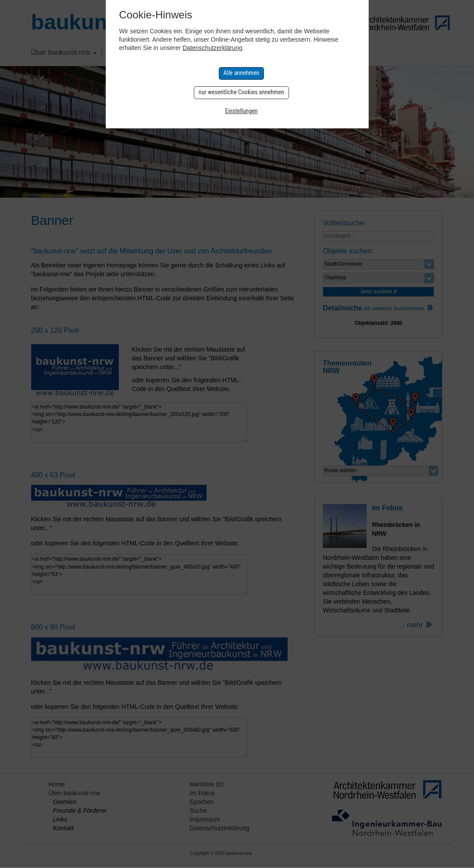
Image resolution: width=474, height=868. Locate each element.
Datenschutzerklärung (212, 48)
